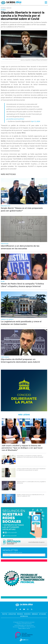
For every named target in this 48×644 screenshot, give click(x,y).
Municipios (27, 614)
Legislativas (12, 614)
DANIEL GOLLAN (39, 59)
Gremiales (35, 614)
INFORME (15, 59)
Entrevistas (24, 616)
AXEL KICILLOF (21, 59)
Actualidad (42, 614)
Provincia (20, 614)
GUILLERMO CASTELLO (30, 59)
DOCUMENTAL (44, 60)
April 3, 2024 (36, 121)
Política (5, 614)
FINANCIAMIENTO (9, 59)
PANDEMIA (28, 60)
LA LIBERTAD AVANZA (35, 60)
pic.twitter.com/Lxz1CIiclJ (15, 119)
